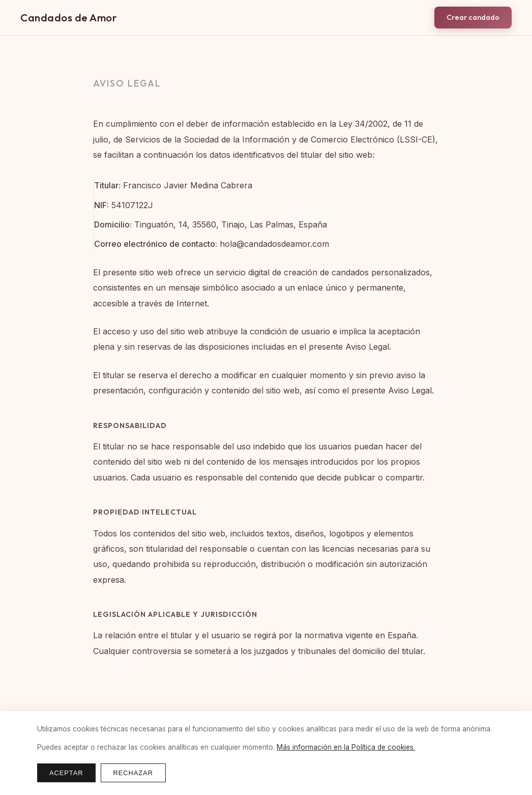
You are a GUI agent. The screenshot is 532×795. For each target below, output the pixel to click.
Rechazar (133, 773)
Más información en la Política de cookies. (346, 747)
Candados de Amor (69, 17)
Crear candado (473, 17)
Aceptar (66, 773)
